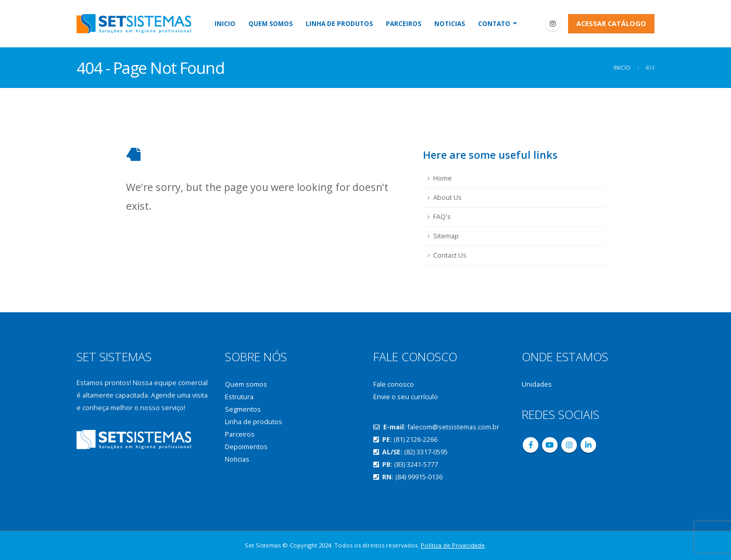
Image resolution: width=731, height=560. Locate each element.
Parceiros (404, 24)
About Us (448, 198)
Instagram (569, 445)
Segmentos (243, 409)
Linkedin (588, 445)
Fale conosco (394, 384)
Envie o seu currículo (406, 397)
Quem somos (270, 24)
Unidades (537, 384)
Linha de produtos (339, 24)
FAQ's (442, 217)
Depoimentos (246, 447)
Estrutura (239, 397)
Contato (494, 24)
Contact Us (450, 255)
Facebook (531, 445)
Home (443, 178)
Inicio (225, 24)
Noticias (450, 24)
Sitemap (446, 236)
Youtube (550, 445)
